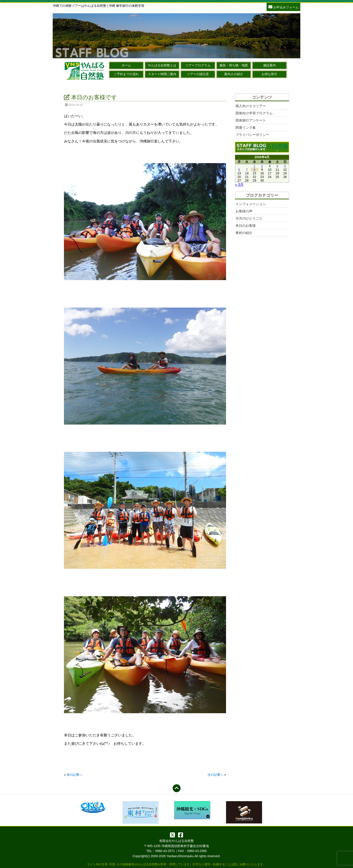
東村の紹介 (244, 233)
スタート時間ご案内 (162, 74)
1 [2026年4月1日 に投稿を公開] (254, 166)
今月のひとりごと (249, 218)
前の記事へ (75, 775)
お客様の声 (244, 211)
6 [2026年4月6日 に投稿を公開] (239, 170)
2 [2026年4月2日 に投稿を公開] (262, 166)
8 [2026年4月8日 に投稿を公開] (254, 170)
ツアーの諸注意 (198, 74)
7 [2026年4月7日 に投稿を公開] (247, 170)
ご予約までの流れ (126, 74)
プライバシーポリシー (252, 135)
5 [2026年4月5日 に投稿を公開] (285, 166)
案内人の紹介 (234, 74)
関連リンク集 (246, 127)
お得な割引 (269, 74)
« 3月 (239, 185)
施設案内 (269, 65)
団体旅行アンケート (251, 120)
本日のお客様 (246, 226)
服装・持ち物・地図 (234, 65)
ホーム (126, 65)
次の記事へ (215, 775)
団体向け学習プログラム (254, 113)
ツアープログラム (198, 65)
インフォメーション (251, 204)
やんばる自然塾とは (162, 65)
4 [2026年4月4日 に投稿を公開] (277, 166)
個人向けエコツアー (251, 106)
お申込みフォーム (283, 7)
